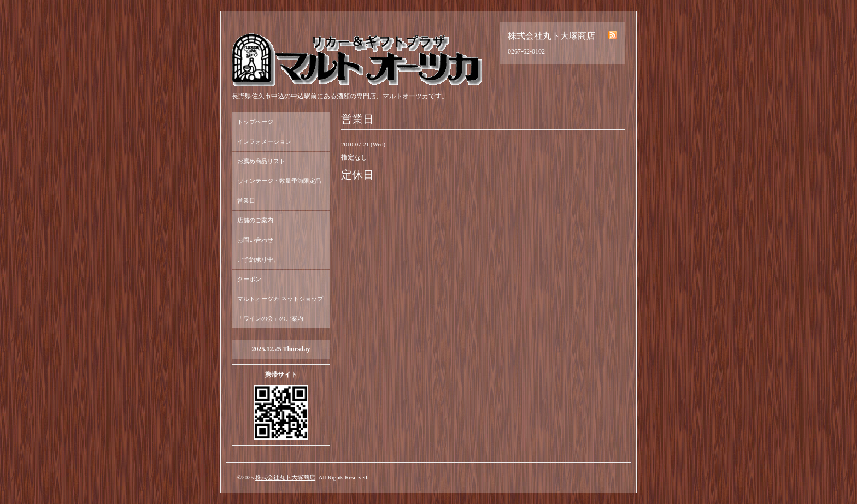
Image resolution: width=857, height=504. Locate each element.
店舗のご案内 (255, 220)
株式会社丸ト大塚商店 (285, 477)
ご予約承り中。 (258, 259)
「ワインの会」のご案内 (270, 318)
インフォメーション (264, 141)
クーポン (249, 279)
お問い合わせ (255, 240)
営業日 (246, 200)
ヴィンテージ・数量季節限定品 (279, 181)
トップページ (255, 122)
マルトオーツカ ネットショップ (280, 299)
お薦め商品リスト (261, 161)
